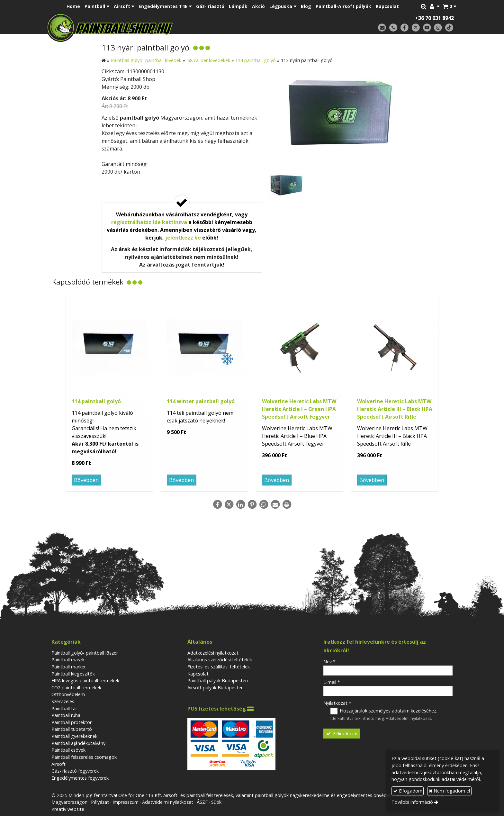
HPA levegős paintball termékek (85, 680)
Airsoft (59, 764)
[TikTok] (449, 28)
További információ (412, 802)
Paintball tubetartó (72, 729)
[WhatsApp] (264, 504)
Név (329, 662)
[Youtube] (427, 28)
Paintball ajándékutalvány (78, 743)
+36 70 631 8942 (434, 18)
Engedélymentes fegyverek (80, 778)
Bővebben (86, 480)
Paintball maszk (68, 660)
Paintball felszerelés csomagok (84, 757)
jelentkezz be (183, 238)
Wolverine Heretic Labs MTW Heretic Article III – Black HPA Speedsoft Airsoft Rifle (395, 409)
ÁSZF (202, 802)
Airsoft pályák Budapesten (216, 688)
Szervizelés (63, 701)
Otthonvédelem (68, 694)
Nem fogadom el (449, 791)
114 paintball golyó (96, 401)
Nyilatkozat (337, 703)
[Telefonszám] (393, 28)
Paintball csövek (68, 750)
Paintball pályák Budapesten (218, 680)
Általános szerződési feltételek (220, 660)
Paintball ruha (66, 715)
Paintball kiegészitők (73, 674)
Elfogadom (408, 791)
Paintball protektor (72, 722)
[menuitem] (73, 6)
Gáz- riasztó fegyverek (75, 771)
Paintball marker (69, 667)
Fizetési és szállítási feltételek (219, 667)
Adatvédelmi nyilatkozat (408, 718)
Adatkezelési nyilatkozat (213, 653)
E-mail (332, 682)
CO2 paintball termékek (76, 688)
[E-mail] (382, 28)
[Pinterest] (252, 504)
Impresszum (126, 802)
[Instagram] (438, 28)
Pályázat (100, 802)
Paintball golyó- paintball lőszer (85, 653)
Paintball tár (64, 708)
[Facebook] (405, 28)
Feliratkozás (342, 734)
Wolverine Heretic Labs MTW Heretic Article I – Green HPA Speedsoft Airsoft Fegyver (299, 409)
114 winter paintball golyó (201, 401)
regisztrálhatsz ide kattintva (149, 222)
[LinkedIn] (240, 504)
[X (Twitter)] (416, 28)
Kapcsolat (198, 674)
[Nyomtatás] (287, 504)
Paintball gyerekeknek (74, 736)
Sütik (216, 802)
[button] (449, 6)
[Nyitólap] (155, 27)
